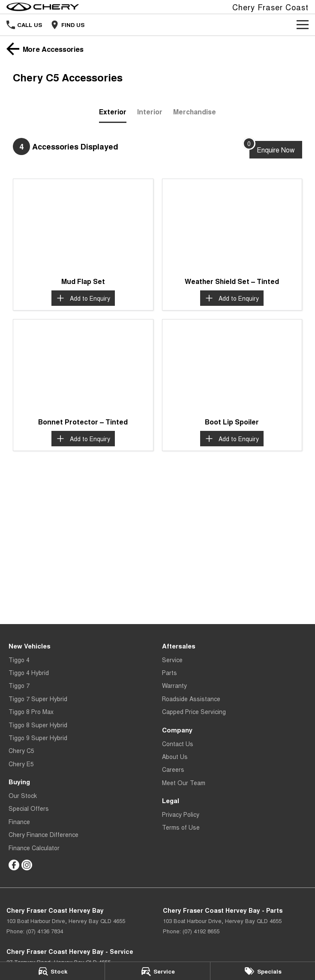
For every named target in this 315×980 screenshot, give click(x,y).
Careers (173, 769)
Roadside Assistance (191, 699)
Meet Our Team (184, 783)
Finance (19, 822)
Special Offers (29, 808)
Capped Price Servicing (194, 711)
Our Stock (23, 795)
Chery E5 (21, 764)
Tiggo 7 (19, 685)
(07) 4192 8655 (201, 931)
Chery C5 (21, 750)
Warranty (174, 685)
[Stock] (52, 971)
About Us (175, 756)
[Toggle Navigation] (303, 25)
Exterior (113, 112)
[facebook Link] (14, 865)
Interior (150, 112)
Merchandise (195, 112)
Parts (169, 672)
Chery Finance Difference (43, 834)
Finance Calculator (34, 848)
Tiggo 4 (19, 660)
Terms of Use (181, 827)
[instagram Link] (27, 865)
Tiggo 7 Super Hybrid (38, 699)
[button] (83, 226)
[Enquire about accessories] (276, 150)
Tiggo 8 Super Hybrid (38, 725)
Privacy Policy (181, 814)
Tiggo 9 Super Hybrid (38, 738)
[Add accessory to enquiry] (83, 298)
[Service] (157, 971)
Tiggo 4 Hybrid (29, 672)
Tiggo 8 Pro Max (31, 711)
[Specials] (263, 971)
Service (172, 660)
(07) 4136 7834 (45, 931)
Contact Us (178, 744)
